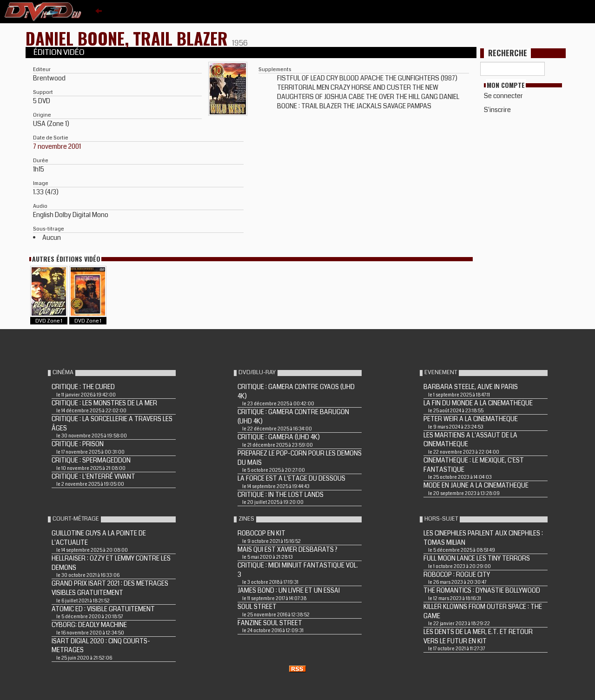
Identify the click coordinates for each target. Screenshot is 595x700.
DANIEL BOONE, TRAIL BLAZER (129, 38)
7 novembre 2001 (57, 146)
